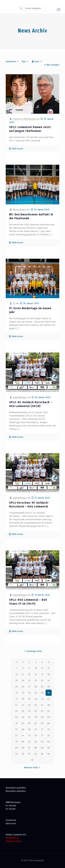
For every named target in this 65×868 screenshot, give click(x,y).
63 (29, 723)
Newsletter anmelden (16, 788)
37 (17, 699)
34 (36, 693)
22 (36, 680)
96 (49, 754)
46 (36, 705)
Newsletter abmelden (16, 791)
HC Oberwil (11, 806)
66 (49, 723)
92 (23, 754)
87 (29, 748)
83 (42, 742)
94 (36, 754)
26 (23, 687)
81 (29, 742)
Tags (25, 61)
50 (23, 711)
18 (49, 674)
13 (16, 674)
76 (36, 736)
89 (42, 748)
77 (42, 736)
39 (29, 699)
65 (42, 723)
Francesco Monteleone (24, 119)
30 (49, 687)
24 (49, 680)
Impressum (11, 823)
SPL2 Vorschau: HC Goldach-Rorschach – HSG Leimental (29, 505)
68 (23, 729)
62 (23, 723)
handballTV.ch (12, 838)
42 (49, 699)
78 (49, 736)
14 (23, 674)
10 (36, 668)
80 (23, 742)
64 (36, 723)
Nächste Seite (32, 767)
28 (36, 687)
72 (49, 729)
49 (16, 711)
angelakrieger (20, 397)
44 (23, 705)
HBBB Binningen (13, 802)
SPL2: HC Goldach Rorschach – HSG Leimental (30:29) (31, 404)
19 (16, 680)
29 (42, 687)
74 (23, 736)
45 (29, 705)
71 (42, 729)
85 (17, 748)
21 (29, 680)
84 (49, 742)
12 (49, 668)
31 (16, 693)
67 (17, 729)
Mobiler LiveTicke (14, 841)
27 (29, 687)
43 (16, 705)
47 (42, 705)
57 (29, 717)
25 (16, 687)
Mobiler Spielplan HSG (16, 835)
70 (36, 729)
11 (42, 668)
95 (42, 754)
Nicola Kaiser (19, 210)
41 (42, 699)
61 (17, 723)
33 (29, 693)
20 (23, 680)
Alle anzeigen (51, 65)
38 (23, 699)
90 (49, 748)
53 (42, 711)
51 (29, 711)
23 (42, 680)
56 (23, 717)
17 (42, 674)
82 (36, 742)
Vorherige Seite (32, 651)
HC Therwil (11, 809)
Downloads (11, 820)
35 (42, 693)
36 (49, 693)
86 (23, 748)
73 (17, 736)
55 (16, 717)
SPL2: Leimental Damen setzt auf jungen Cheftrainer (30, 129)
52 (36, 711)
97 (32, 760)
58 (36, 717)
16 (36, 674)
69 (29, 729)
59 (42, 717)
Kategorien (12, 61)
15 (29, 674)
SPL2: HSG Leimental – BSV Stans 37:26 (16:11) (28, 602)
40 (36, 699)
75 (29, 736)
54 (49, 711)
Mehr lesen (18, 149)
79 (17, 742)
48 (49, 705)
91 (16, 754)
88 (36, 748)
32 (23, 693)
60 (49, 717)
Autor (37, 61)
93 (29, 754)
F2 (14, 303)
